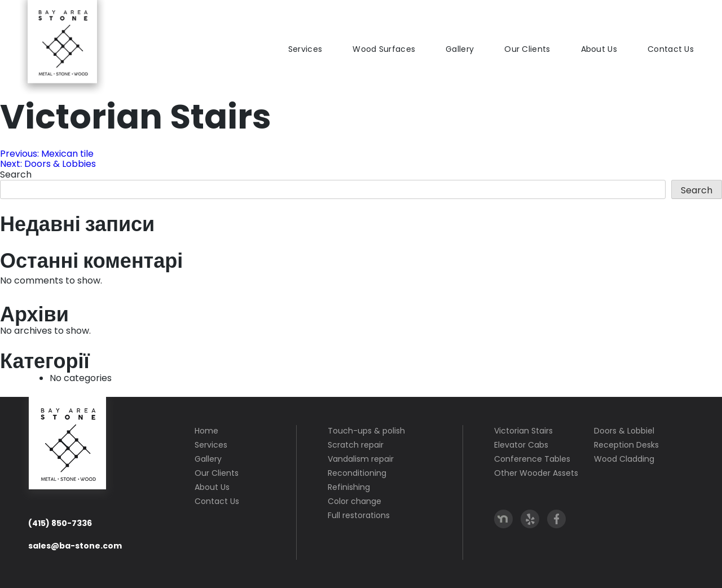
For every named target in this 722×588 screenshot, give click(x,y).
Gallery (460, 49)
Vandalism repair (361, 459)
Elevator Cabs (521, 445)
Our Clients (527, 49)
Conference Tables (532, 459)
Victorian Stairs (523, 431)
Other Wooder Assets (536, 473)
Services (305, 49)
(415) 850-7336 (60, 523)
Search (16, 174)
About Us (599, 49)
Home (206, 431)
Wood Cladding (624, 459)
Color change (355, 501)
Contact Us (671, 49)
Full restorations (359, 515)
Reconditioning (357, 473)
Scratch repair (356, 445)
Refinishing (349, 487)
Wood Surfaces (384, 49)
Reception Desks (626, 445)
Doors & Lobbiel (624, 431)
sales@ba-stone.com (75, 546)
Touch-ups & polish (366, 431)
